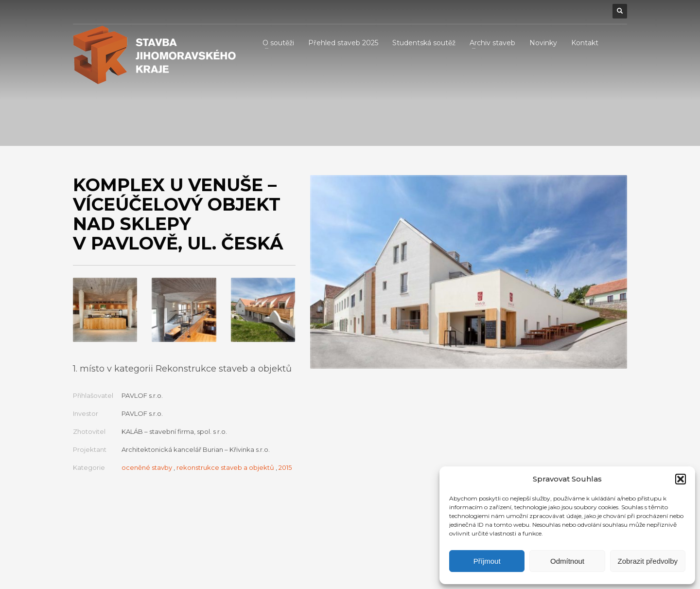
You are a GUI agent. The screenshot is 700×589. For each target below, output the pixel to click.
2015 (285, 467)
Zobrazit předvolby (648, 561)
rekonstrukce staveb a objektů (225, 467)
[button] (681, 479)
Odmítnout (567, 561)
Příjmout (487, 561)
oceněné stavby (147, 467)
